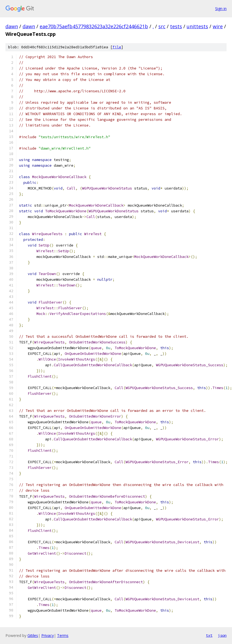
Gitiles (33, 635)
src (162, 26)
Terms (63, 635)
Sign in (221, 9)
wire (218, 26)
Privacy (48, 635)
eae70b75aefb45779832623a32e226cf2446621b (94, 26)
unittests (197, 26)
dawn (12, 26)
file (117, 47)
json (222, 635)
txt (209, 635)
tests (176, 26)
